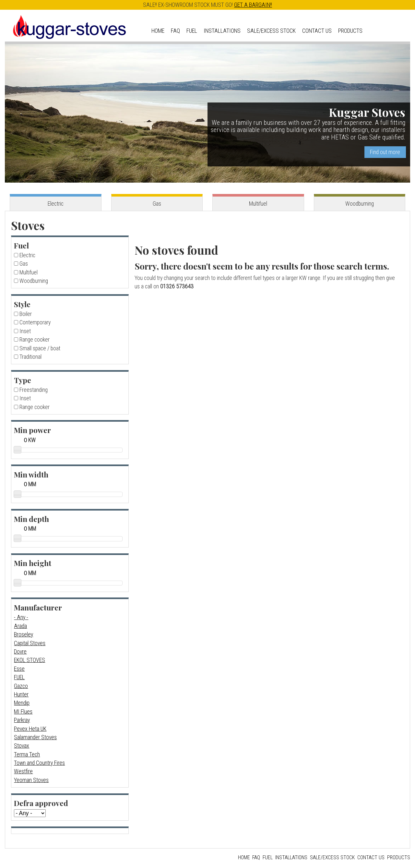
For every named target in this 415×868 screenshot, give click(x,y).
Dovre (20, 652)
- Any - (21, 617)
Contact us (317, 31)
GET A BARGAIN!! (253, 5)
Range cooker (35, 340)
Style (22, 304)
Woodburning (360, 204)
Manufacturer (38, 607)
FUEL (19, 677)
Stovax (22, 746)
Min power (32, 430)
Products (350, 31)
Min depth (31, 519)
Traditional (30, 357)
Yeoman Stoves (31, 780)
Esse (19, 669)
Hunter (21, 694)
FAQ (175, 31)
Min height (33, 563)
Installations (222, 31)
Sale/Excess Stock (271, 31)
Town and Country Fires (39, 763)
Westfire (23, 771)
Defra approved (41, 803)
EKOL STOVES (30, 660)
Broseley (24, 634)
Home (158, 31)
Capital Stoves (30, 643)
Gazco (21, 686)
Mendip (22, 703)
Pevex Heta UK (30, 729)
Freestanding (34, 390)
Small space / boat (40, 348)
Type (23, 380)
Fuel (192, 31)
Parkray (22, 720)
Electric (56, 204)
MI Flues (23, 712)
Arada (20, 626)
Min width (31, 474)
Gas (157, 204)
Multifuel (258, 204)
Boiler (26, 314)
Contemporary (35, 322)
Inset (25, 331)
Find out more (385, 152)
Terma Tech (27, 754)
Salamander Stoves (35, 737)
